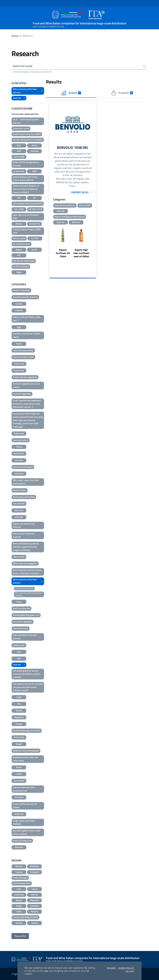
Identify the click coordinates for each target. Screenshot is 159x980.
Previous (51, 245)
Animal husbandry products (25, 297)
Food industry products (23, 350)
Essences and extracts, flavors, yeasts (27, 335)
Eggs (19, 327)
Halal (35, 171)
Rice (19, 652)
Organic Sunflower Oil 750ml (63, 253)
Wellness (19, 847)
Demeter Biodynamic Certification (28, 140)
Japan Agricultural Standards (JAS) (26, 216)
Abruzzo (19, 866)
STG (19, 255)
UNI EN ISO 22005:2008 (24, 261)
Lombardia (19, 895)
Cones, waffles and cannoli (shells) (25, 806)
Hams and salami (21, 440)
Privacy (111, 968)
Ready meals (19, 645)
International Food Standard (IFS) (28, 203)
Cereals (19, 304)
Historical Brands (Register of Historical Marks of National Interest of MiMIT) (26, 189)
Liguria (34, 889)
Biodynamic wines (21, 128)
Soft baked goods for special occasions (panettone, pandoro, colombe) (27, 674)
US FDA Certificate (21, 266)
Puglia (19, 906)
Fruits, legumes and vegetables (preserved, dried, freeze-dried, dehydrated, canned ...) (27, 404)
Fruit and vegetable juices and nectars (26, 385)
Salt (19, 658)
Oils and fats (19, 503)
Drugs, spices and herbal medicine (24, 822)
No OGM (35, 238)
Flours (19, 344)
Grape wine (19, 433)
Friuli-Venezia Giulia (22, 883)
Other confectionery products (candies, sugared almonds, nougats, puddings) (26, 547)
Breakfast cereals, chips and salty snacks (25, 759)
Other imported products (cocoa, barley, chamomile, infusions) (27, 572)
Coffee (19, 774)
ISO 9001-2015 (35, 209)
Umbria (19, 923)
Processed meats (21, 628)
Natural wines (19, 238)
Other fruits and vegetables (25, 563)
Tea (19, 704)
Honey (19, 447)
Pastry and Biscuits (21, 608)
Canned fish (19, 781)
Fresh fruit (19, 364)
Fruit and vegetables (22, 394)
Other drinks (19, 557)
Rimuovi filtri (20, 936)
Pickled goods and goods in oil (26, 615)
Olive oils (19, 517)
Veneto (34, 923)
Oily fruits (19, 510)
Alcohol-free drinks (21, 290)
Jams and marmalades (23, 467)
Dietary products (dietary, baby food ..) (27, 319)
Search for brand (23, 66)
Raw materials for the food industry (25, 637)
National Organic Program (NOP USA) (27, 231)
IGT (34, 198)
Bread (19, 744)
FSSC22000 (19, 157)
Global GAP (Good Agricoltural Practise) (26, 164)
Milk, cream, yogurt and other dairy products (26, 482)
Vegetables (19, 717)
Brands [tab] (71, 93)
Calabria (19, 872)
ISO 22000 (19, 209)
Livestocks (19, 473)
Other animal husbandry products (24, 535)
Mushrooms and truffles (24, 497)
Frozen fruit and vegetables (25, 377)
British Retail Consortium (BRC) (27, 134)
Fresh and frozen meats (23, 357)
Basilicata (34, 866)
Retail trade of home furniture (24, 588)
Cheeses (19, 310)
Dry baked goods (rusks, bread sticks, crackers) (26, 832)
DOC (19, 145)
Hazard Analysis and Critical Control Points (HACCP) (25, 178)
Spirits (35, 250)
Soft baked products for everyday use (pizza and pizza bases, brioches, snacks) (28, 687)
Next (95, 245)
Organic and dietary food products (24, 525)
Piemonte (35, 900)
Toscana (34, 911)
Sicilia (19, 911)
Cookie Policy (126, 968)
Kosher (19, 224)
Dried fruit (19, 814)
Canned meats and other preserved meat (24, 789)
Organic (19, 250)
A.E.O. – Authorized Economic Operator (26, 121)
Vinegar (19, 724)
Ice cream (19, 460)
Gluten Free (19, 171)
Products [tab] (122, 93)
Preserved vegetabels (23, 622)
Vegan (19, 272)
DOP (19, 151)
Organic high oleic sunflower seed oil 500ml (81, 253)
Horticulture (19, 453)
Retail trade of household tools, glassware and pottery (28, 594)
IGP (19, 198)
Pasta (19, 602)
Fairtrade (34, 151)
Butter (19, 767)
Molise (19, 900)
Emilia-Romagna (20, 878)
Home (15, 36)
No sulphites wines (21, 244)
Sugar (19, 697)
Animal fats (19, 737)
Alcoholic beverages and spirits (27, 730)
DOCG (35, 145)
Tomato (19, 710)
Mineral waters (20, 490)
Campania (34, 872)
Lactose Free (35, 224)
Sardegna (35, 906)
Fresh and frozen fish (22, 841)
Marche (35, 895)
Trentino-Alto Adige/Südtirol (25, 917)
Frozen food (19, 370)
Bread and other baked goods (26, 751)
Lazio (19, 889)
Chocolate (19, 797)
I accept (130, 971)
